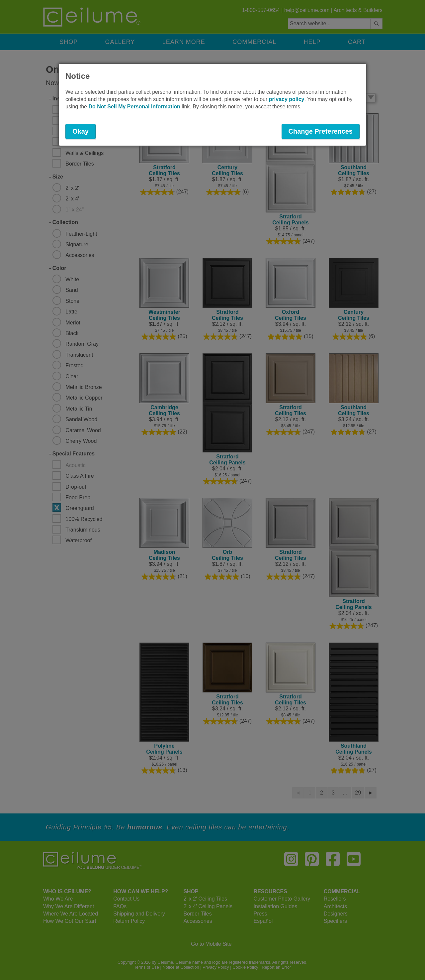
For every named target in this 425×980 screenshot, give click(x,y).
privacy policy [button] (287, 99)
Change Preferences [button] (321, 131)
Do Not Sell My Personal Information (134, 107)
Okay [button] (81, 131)
